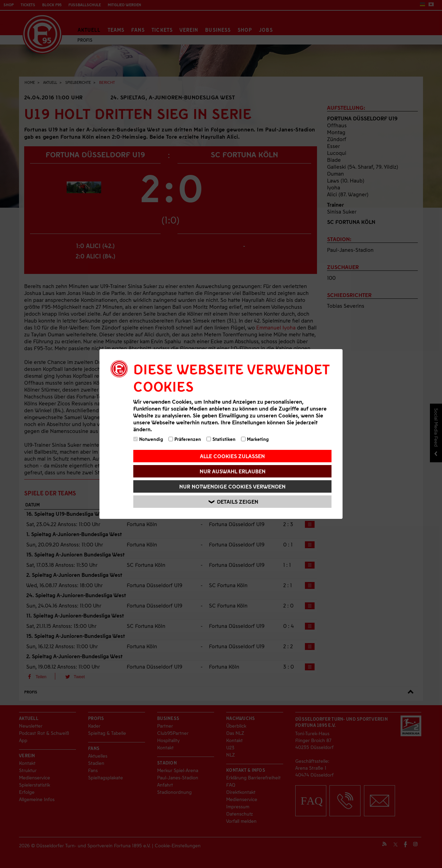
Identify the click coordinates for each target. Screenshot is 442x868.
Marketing (255, 439)
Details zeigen (233, 502)
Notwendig (148, 439)
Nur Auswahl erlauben (233, 471)
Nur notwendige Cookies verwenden (232, 486)
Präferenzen (185, 439)
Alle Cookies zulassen (232, 456)
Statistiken (221, 439)
